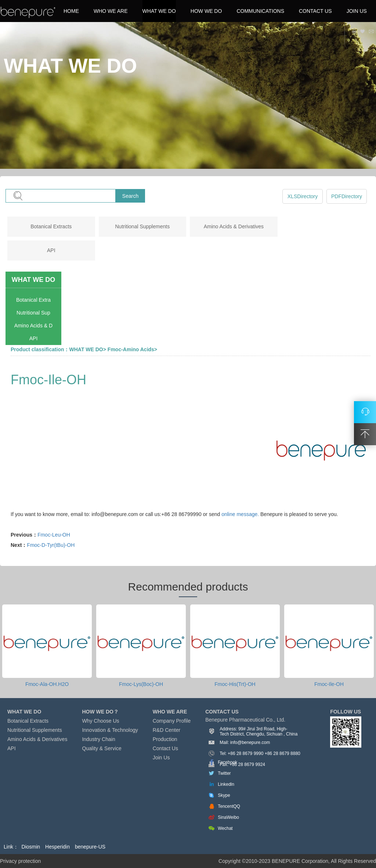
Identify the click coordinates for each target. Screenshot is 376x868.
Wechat (225, 828)
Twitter (224, 773)
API (51, 250)
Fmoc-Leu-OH (54, 535)
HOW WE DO (206, 11)
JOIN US (357, 11)
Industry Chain (98, 739)
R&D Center (167, 730)
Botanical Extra (33, 300)
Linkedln (226, 784)
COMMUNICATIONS (260, 11)
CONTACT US (315, 11)
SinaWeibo (228, 817)
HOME (71, 11)
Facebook (227, 762)
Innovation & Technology (110, 730)
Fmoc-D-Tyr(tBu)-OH (51, 545)
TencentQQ (229, 806)
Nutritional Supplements (143, 226)
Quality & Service (102, 748)
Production (165, 739)
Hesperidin (57, 847)
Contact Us (165, 748)
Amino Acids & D (33, 326)
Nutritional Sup (33, 313)
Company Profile (172, 721)
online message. (240, 514)
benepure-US (90, 847)
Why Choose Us (100, 721)
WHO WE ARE (111, 11)
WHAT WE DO (159, 11)
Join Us (161, 758)
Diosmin (31, 847)
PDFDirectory (347, 196)
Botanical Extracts (51, 226)
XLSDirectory (303, 196)
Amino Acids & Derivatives (234, 226)
